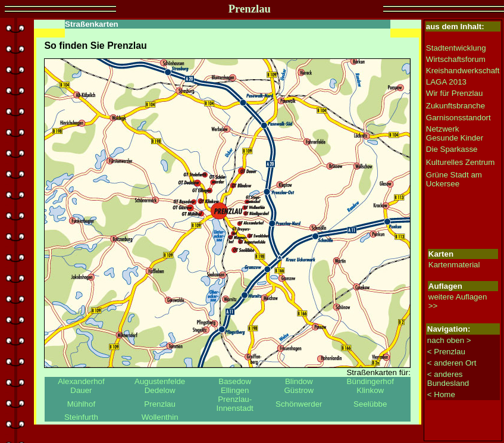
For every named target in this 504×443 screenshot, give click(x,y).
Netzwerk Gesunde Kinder (455, 133)
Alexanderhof (81, 381)
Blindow (299, 381)
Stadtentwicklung (456, 48)
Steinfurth (81, 417)
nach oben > (449, 340)
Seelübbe (370, 404)
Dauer (81, 390)
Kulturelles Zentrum (461, 162)
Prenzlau (160, 404)
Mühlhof (81, 404)
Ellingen (235, 390)
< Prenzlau (446, 352)
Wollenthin (160, 417)
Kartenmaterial (454, 265)
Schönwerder (299, 404)
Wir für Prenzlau (455, 93)
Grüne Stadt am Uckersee (454, 179)
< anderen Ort (452, 363)
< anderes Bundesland (448, 379)
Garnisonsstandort (458, 118)
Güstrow (299, 390)
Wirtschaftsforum (456, 59)
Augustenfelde (160, 381)
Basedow (235, 381)
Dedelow (160, 390)
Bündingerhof (370, 381)
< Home (441, 394)
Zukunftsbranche (456, 106)
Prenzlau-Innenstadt (235, 404)
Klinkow (370, 390)
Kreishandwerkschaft (463, 71)
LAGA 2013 (446, 82)
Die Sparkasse (452, 149)
